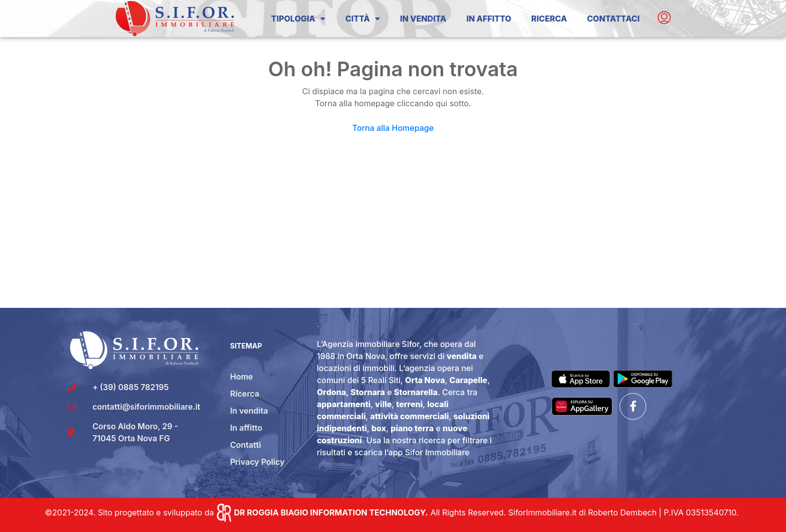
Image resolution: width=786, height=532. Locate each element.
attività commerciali (410, 416)
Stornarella (416, 392)
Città (363, 19)
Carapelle (469, 380)
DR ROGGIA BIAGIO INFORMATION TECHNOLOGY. (331, 512)
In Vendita (423, 19)
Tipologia (298, 19)
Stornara (368, 392)
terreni (409, 404)
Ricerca (549, 19)
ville (383, 404)
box (379, 428)
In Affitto (488, 19)
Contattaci (613, 19)
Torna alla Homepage (393, 128)
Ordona (331, 392)
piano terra (412, 428)
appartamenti (344, 404)
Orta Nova (425, 380)
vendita (462, 356)
